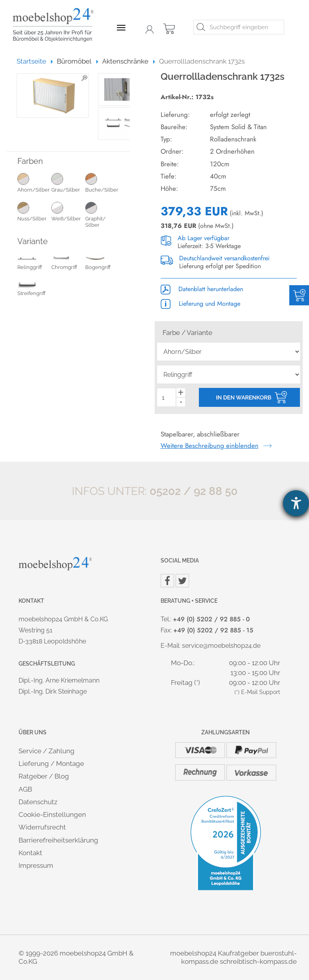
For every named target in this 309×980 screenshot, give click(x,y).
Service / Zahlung (47, 751)
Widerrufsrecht (42, 827)
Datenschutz (38, 802)
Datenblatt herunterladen (202, 289)
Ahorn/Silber (34, 182)
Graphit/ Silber (102, 214)
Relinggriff (30, 263)
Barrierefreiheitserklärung (58, 840)
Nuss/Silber (34, 211)
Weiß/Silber (68, 211)
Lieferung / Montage (51, 764)
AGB (25, 789)
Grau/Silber (68, 182)
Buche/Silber (102, 182)
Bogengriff (98, 263)
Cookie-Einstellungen (52, 814)
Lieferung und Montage (200, 304)
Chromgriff (64, 263)
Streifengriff (32, 289)
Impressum (36, 865)
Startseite (35, 61)
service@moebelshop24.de (221, 646)
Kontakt (30, 853)
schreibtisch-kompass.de (258, 961)
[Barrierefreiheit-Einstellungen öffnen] (296, 503)
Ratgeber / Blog (44, 776)
